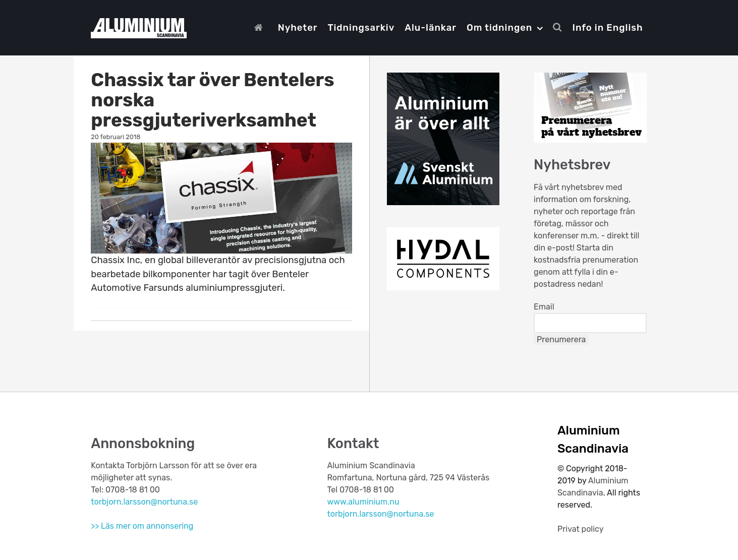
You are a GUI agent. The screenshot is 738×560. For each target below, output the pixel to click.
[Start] (261, 28)
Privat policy (581, 529)
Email (544, 307)
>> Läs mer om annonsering (142, 526)
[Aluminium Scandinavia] (138, 27)
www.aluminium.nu (363, 502)
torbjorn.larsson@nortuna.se (144, 502)
